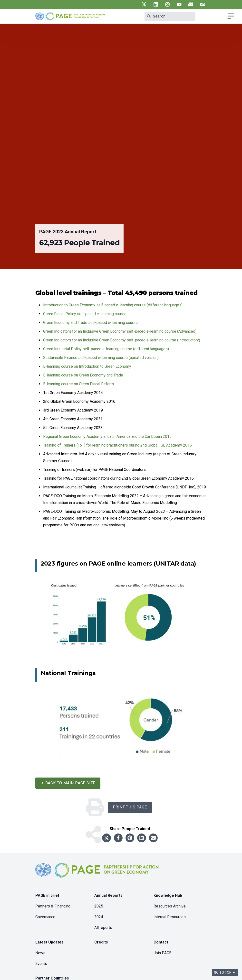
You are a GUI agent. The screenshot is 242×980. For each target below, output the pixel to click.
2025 (99, 906)
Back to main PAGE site (68, 783)
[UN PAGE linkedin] (156, 4)
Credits (101, 942)
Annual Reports (108, 895)
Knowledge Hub (168, 895)
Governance (45, 917)
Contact (161, 942)
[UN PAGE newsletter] (191, 4)
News (40, 953)
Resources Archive (170, 906)
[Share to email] (153, 838)
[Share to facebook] (118, 838)
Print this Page (130, 807)
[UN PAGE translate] (203, 4)
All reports (103, 928)
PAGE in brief (47, 895)
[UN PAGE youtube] (179, 4)
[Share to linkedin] (142, 838)
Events (41, 964)
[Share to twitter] (106, 838)
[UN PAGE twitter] (144, 4)
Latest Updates (49, 942)
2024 (99, 917)
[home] (98, 874)
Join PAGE (162, 953)
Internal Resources (170, 917)
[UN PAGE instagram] (167, 4)
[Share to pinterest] (130, 838)
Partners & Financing (53, 906)
